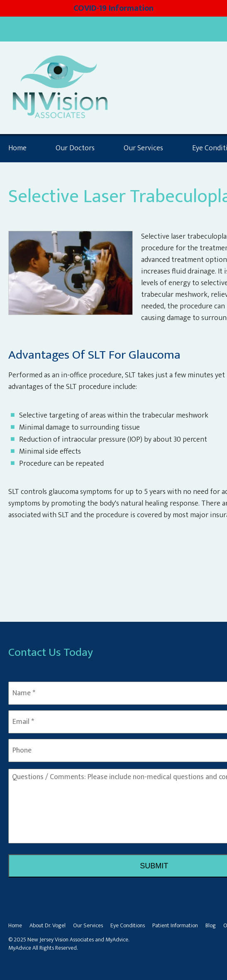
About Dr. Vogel (48, 925)
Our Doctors (75, 148)
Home (17, 148)
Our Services (143, 148)
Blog (211, 925)
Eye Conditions (128, 925)
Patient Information (175, 925)
